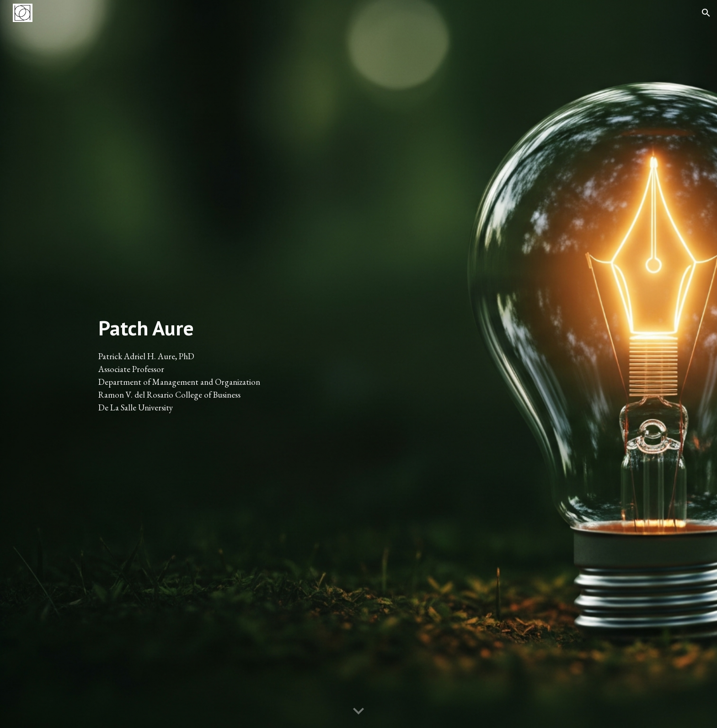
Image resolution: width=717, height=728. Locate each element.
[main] (223, 364)
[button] (706, 13)
